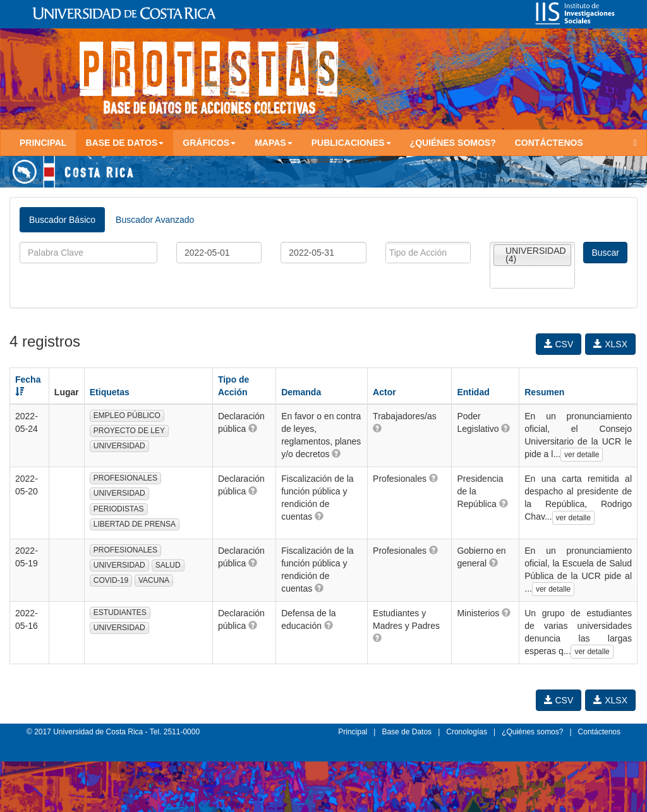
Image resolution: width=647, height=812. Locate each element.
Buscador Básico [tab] (62, 220)
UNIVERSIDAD (119, 446)
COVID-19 (111, 580)
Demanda (301, 392)
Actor (384, 392)
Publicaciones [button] (351, 143)
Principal (43, 143)
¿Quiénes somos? (453, 143)
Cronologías (467, 732)
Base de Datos (407, 732)
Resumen (544, 392)
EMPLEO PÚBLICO (127, 415)
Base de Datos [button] (124, 143)
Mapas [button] (274, 143)
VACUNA (154, 580)
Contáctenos (549, 143)
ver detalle (582, 455)
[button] (253, 428)
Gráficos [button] (209, 143)
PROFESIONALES (125, 478)
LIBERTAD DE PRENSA (135, 524)
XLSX (610, 344)
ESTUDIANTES (120, 612)
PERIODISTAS (119, 509)
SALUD (168, 565)
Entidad (473, 392)
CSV (559, 344)
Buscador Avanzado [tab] (155, 220)
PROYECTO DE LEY (129, 431)
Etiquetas (110, 392)
